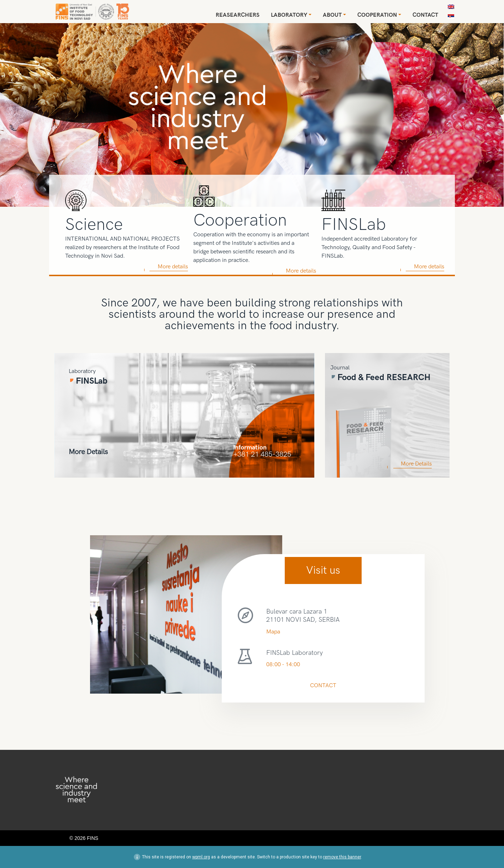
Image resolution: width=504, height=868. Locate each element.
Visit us (323, 570)
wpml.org (201, 857)
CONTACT (323, 686)
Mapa (273, 632)
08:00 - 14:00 (283, 665)
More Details (88, 451)
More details (173, 267)
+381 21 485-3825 (262, 454)
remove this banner (342, 857)
